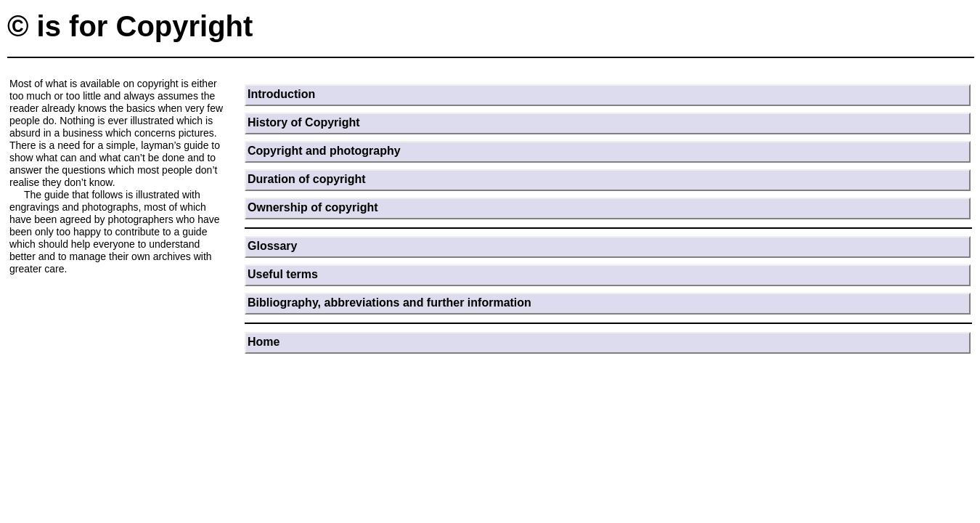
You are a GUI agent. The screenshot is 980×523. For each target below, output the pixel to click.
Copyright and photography (324, 151)
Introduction (281, 94)
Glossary (272, 246)
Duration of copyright (307, 179)
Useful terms (283, 274)
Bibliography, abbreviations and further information (389, 303)
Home (264, 342)
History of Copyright (304, 122)
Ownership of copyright (313, 207)
